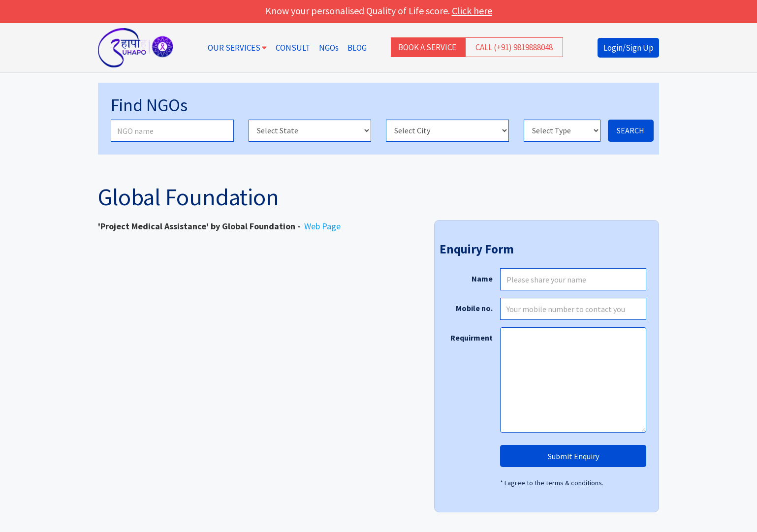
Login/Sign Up (629, 48)
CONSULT (293, 48)
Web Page (322, 226)
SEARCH (631, 130)
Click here (472, 11)
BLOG (357, 48)
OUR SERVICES (237, 48)
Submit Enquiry (573, 456)
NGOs (329, 48)
